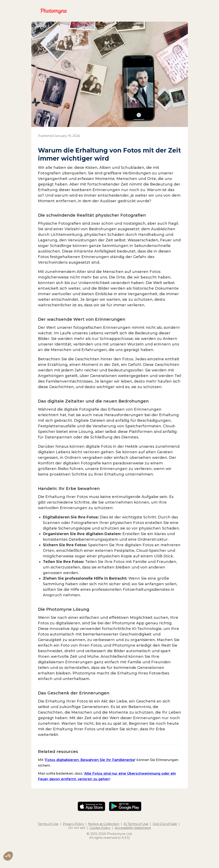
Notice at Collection (104, 824)
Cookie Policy (100, 828)
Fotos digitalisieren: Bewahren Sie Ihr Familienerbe (90, 760)
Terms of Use (48, 824)
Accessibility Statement (133, 828)
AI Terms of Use (136, 824)
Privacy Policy (73, 824)
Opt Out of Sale (165, 824)
